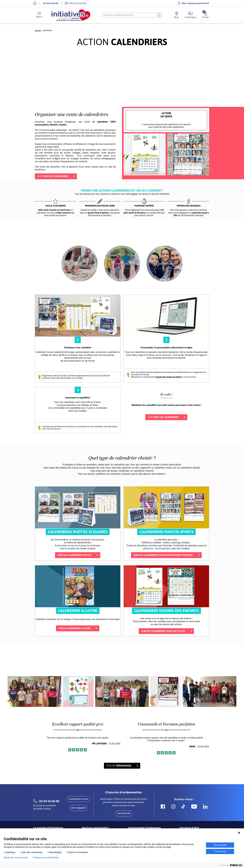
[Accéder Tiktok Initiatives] (183, 807)
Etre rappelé (78, 808)
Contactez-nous (78, 799)
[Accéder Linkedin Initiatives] (205, 807)
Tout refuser (220, 851)
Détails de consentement (16, 858)
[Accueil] (35, 3)
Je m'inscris (124, 813)
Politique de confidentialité (46, 858)
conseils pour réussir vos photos (168, 377)
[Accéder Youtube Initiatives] (194, 807)
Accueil (38, 30)
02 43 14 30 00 (51, 3)
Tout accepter (220, 845)
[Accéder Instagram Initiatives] (173, 807)
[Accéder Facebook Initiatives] (163, 807)
